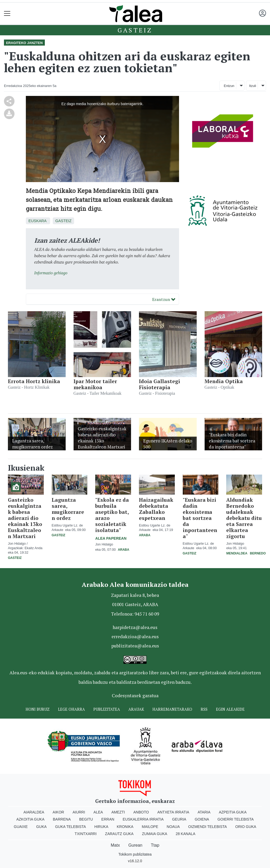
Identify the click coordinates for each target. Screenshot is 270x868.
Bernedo (258, 553)
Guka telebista (71, 827)
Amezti (118, 812)
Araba (124, 550)
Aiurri (79, 812)
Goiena (202, 819)
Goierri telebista (236, 819)
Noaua (173, 827)
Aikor (59, 812)
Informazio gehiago (51, 273)
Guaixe (21, 827)
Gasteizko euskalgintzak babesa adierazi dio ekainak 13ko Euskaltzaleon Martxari (25, 518)
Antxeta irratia (173, 812)
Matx (115, 845)
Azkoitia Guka (30, 819)
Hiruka (101, 827)
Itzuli (253, 86)
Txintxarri (86, 834)
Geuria (179, 819)
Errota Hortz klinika (34, 381)
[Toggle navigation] (7, 14)
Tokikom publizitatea (135, 854)
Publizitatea (107, 709)
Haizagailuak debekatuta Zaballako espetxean (156, 509)
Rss (204, 709)
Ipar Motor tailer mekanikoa (95, 384)
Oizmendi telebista (208, 827)
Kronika (125, 827)
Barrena (62, 819)
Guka (41, 827)
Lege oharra (71, 709)
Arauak (136, 709)
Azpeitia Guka (233, 812)
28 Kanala (185, 834)
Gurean (135, 845)
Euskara (37, 221)
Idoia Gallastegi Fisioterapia (160, 384)
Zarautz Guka (119, 834)
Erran (108, 819)
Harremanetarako (172, 709)
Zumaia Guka (155, 834)
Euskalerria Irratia (143, 819)
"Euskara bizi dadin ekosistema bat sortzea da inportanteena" (200, 518)
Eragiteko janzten (24, 43)
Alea (98, 812)
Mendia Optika (224, 381)
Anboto (141, 812)
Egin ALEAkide (230, 709)
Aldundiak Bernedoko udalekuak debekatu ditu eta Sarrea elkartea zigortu (244, 518)
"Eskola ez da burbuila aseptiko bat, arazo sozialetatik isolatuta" (112, 515)
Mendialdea (237, 553)
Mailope (150, 827)
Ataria (204, 812)
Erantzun (164, 299)
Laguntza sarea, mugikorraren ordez (68, 509)
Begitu (86, 819)
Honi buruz (38, 709)
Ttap (155, 845)
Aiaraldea (34, 812)
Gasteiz (135, 30)
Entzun (229, 86)
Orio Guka (246, 827)
